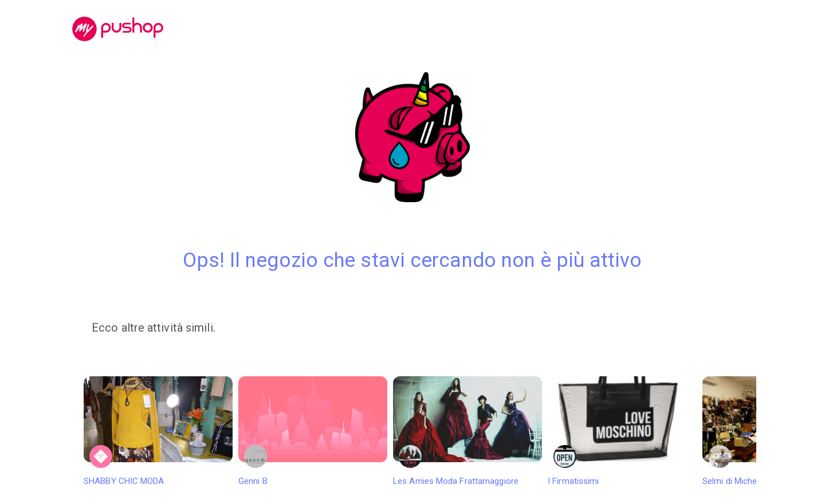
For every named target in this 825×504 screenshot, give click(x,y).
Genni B (313, 431)
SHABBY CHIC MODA (158, 431)
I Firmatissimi (622, 431)
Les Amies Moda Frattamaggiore (467, 431)
